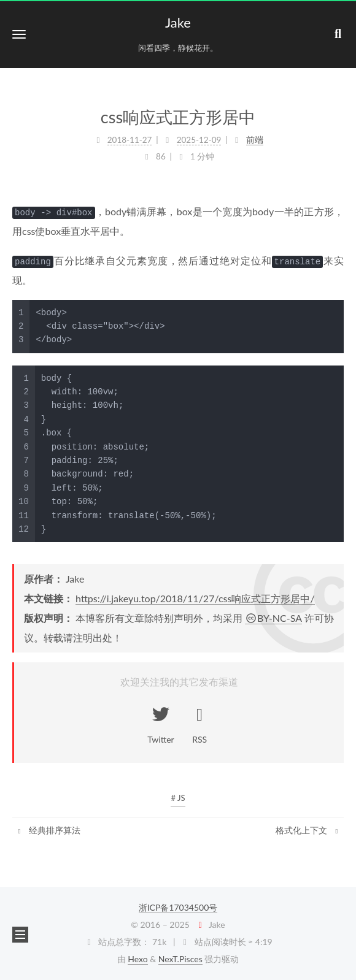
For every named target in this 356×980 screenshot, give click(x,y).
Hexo (137, 959)
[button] (19, 34)
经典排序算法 (48, 830)
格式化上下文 (308, 830)
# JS (178, 798)
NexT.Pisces (180, 959)
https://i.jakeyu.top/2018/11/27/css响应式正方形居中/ (195, 598)
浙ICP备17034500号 (178, 907)
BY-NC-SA (273, 618)
